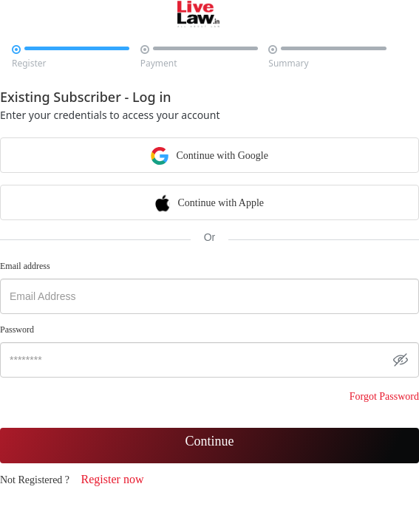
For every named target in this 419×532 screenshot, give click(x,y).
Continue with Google (209, 155)
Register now (113, 479)
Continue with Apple (209, 202)
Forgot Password (384, 396)
